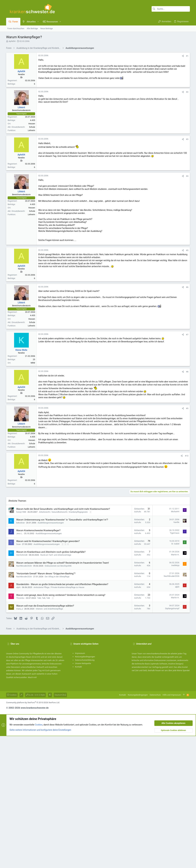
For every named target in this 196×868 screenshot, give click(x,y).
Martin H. (175, 599)
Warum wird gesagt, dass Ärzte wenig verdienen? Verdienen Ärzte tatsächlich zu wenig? (61, 640)
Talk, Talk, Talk (44, 643)
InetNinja (175, 610)
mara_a (20, 653)
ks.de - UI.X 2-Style (35, 739)
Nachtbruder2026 (24, 610)
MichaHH (175, 556)
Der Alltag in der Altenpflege (57, 621)
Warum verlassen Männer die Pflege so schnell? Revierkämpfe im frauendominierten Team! (63, 607)
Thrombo (20, 643)
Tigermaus (175, 577)
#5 (187, 250)
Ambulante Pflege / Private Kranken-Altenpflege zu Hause (59, 632)
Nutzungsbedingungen (85, 701)
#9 (187, 408)
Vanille (176, 567)
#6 (187, 287)
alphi (18, 632)
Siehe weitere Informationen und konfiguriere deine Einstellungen (40, 774)
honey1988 (21, 556)
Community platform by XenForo (33, 747)
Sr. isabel (175, 588)
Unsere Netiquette (83, 708)
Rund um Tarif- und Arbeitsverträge (56, 599)
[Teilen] (183, 56)
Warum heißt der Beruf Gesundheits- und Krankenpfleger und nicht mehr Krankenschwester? (63, 553)
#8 (187, 372)
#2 (187, 92)
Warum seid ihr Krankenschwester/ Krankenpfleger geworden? (48, 586)
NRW (33, 363)
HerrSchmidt (22, 599)
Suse (18, 589)
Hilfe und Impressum (172, 739)
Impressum (80, 698)
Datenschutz (155, 739)
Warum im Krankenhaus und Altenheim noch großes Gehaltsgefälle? (51, 596)
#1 (187, 56)
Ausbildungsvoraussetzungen (51, 567)
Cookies (12, 739)
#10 (187, 456)
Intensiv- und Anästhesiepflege (49, 653)
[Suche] (171, 9)
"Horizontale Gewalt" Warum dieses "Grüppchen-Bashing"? (46, 618)
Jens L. (19, 578)
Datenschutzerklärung (85, 705)
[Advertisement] (98, 518)
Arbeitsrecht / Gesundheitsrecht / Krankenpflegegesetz (63, 556)
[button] (38, 22)
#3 (187, 139)
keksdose (20, 567)
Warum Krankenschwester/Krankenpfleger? (38, 575)
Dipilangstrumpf (172, 653)
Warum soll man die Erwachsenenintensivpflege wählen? (45, 650)
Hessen (32, 124)
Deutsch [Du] (60, 739)
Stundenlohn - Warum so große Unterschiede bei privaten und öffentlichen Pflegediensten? (62, 629)
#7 (187, 335)
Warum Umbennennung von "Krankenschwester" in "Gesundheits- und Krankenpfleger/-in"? (62, 564)
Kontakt (78, 711)
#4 (187, 176)
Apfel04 (12, 41)
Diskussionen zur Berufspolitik (58, 610)
